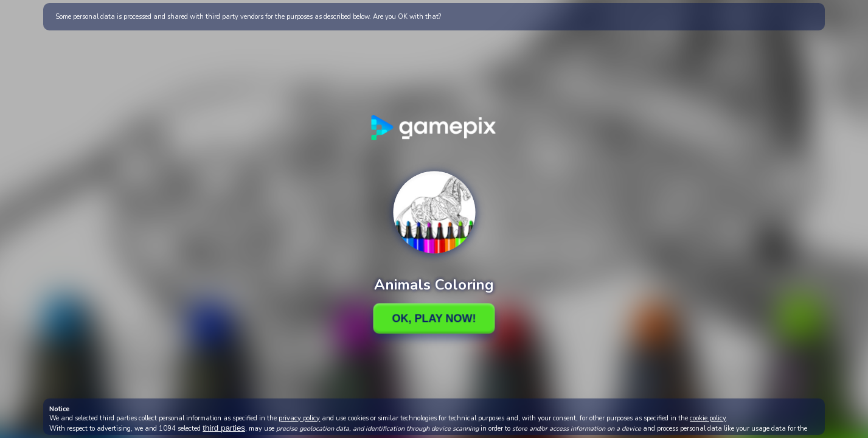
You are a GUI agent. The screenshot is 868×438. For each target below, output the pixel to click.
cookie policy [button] (708, 418)
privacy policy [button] (299, 418)
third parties (224, 428)
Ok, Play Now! (434, 318)
